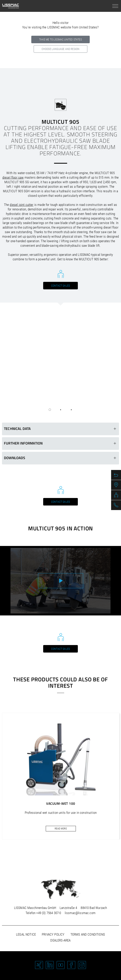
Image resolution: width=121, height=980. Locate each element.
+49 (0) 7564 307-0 (49, 913)
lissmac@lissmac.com (80, 913)
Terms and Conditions (88, 934)
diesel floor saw (13, 177)
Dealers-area (60, 940)
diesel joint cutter (21, 205)
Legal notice (26, 934)
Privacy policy (53, 934)
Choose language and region (60, 49)
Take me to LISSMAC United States (60, 39)
